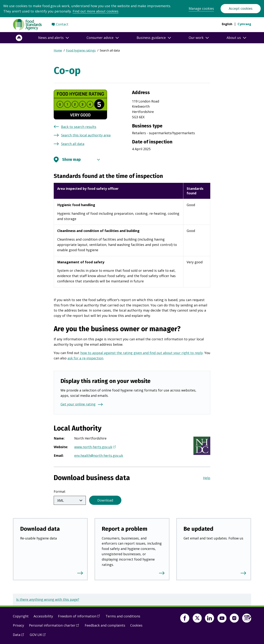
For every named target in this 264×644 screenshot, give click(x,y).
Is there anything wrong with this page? (48, 599)
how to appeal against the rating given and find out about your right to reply (142, 353)
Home (58, 50)
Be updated (198, 528)
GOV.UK (39, 635)
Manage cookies (201, 8)
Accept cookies (241, 8)
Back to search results (79, 127)
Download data (40, 528)
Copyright (21, 615)
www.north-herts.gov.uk (95, 447)
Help (207, 478)
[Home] (19, 38)
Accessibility (43, 615)
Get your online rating (78, 404)
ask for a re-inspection (85, 358)
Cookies (136, 625)
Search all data (73, 144)
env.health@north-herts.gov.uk (99, 455)
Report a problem (125, 528)
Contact (62, 24)
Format (60, 491)
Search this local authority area (86, 135)
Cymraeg (244, 24)
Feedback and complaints (105, 625)
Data (20, 635)
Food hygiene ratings (81, 50)
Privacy (18, 625)
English (227, 24)
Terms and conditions (123, 615)
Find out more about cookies (96, 11)
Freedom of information (80, 617)
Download (105, 500)
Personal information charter (55, 626)
